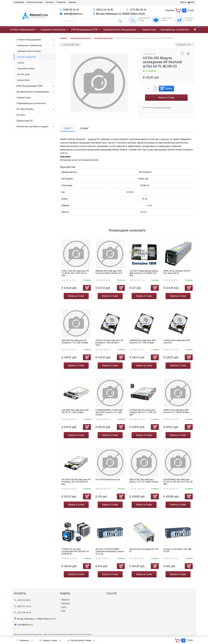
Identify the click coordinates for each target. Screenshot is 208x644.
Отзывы (85, 128)
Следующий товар (184, 45)
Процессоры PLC (25, 121)
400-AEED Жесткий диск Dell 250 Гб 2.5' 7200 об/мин (75, 411)
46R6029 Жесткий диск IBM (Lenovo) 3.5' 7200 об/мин (142, 341)
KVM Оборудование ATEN (84, 30)
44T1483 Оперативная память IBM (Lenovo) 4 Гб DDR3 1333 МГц (144, 273)
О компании (19, 2)
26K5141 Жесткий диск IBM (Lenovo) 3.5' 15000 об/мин (176, 411)
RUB (187, 2)
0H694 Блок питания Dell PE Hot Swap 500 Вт (177, 272)
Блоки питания (23, 80)
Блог (64, 611)
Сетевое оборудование (22, 30)
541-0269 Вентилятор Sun (108, 479)
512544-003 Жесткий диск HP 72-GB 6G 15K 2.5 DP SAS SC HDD (75, 273)
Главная (63, 38)
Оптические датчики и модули (36, 126)
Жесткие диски (24, 74)
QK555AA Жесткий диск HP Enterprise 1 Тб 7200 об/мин (75, 341)
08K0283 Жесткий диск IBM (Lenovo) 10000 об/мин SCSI (109, 272)
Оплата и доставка (35, 2)
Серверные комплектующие (29, 51)
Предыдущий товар (71, 45)
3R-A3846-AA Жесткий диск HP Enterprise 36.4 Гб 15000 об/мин (76, 482)
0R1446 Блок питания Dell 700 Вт (144, 550)
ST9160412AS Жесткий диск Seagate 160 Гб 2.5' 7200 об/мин (143, 412)
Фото (64, 607)
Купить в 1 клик (166, 98)
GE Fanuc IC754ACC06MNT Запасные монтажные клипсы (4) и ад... (110, 551)
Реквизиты (61, 2)
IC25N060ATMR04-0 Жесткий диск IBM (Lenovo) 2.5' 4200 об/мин (109, 412)
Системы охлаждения (26, 57)
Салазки (21, 63)
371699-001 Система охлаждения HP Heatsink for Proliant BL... (75, 551)
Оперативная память (26, 69)
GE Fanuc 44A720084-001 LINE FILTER (177, 550)
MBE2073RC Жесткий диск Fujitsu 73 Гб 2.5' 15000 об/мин (144, 481)
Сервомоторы (149, 30)
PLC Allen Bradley (36, 109)
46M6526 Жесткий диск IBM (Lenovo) (177, 341)
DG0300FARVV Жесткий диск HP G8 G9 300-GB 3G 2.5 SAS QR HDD (178, 482)
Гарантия (72, 2)
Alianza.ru (66, 599)
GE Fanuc (21, 115)
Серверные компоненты (53, 30)
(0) (69, 280)
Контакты (50, 2)
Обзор (67, 128)
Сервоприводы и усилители (174, 30)
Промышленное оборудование (120, 30)
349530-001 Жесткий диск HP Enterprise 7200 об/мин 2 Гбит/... (109, 343)
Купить (169, 89)
